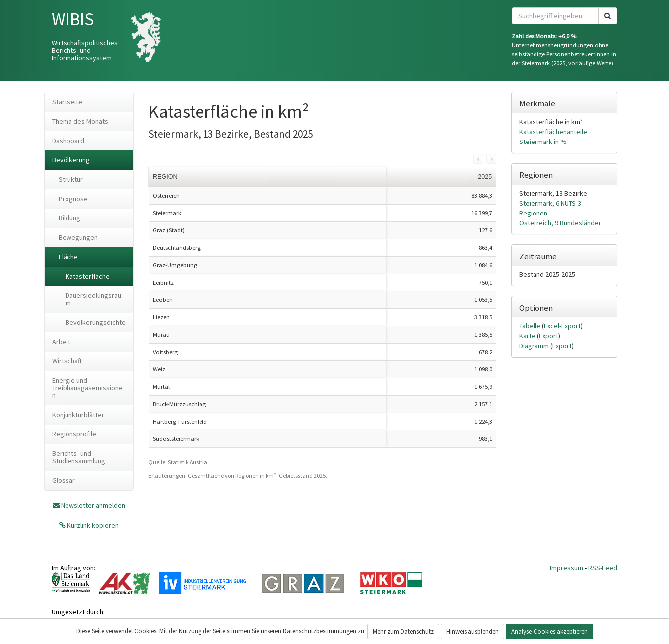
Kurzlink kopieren (92, 525)
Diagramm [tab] (535, 346)
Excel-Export (562, 326)
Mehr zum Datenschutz (403, 631)
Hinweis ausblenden (472, 631)
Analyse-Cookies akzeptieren (549, 631)
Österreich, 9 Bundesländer (560, 223)
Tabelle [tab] (531, 326)
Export (549, 336)
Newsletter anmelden (93, 505)
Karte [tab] (528, 336)
